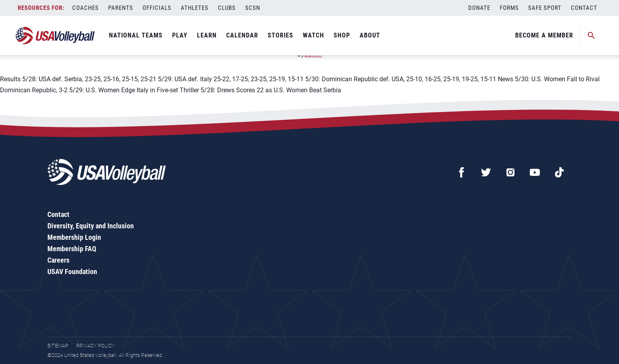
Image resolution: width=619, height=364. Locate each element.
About (370, 35)
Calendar (242, 35)
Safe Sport (545, 8)
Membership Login (74, 237)
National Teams (136, 35)
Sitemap (58, 346)
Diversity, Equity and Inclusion (91, 226)
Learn (207, 35)
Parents (121, 8)
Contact (584, 8)
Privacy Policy (96, 346)
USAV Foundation (72, 272)
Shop (342, 35)
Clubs (227, 8)
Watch (313, 35)
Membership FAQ (72, 249)
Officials (157, 8)
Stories (280, 35)
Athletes (195, 8)
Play (180, 35)
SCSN (253, 8)
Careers (58, 260)
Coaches (85, 8)
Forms (509, 8)
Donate (479, 8)
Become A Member (544, 35)
